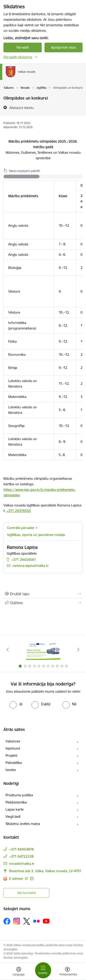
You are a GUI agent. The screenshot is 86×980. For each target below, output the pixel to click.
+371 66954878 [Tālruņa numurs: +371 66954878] (21, 849)
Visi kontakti (26, 893)
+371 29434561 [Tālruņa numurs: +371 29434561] (24, 560)
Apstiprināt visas (63, 47)
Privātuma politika (19, 795)
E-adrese (17, 878)
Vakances (13, 741)
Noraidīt (23, 47)
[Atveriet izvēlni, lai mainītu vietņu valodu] (19, 972)
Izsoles (11, 770)
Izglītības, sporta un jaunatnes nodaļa (36, 535)
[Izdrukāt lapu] (43, 594)
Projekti (11, 755)
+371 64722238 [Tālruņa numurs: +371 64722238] (21, 856)
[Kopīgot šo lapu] (43, 603)
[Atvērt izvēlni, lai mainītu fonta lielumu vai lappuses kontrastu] (67, 972)
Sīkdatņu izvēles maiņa (23, 824)
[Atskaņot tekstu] (22, 108)
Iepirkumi (13, 748)
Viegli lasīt (13, 817)
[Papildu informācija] (32, 878)
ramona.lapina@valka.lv (30, 566)
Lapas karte (15, 809)
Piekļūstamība (16, 802)
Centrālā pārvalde (21, 528)
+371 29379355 (19, 511)
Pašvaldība (14, 763)
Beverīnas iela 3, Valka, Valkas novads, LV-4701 (45, 871)
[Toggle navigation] (43, 970)
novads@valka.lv (22, 864)
